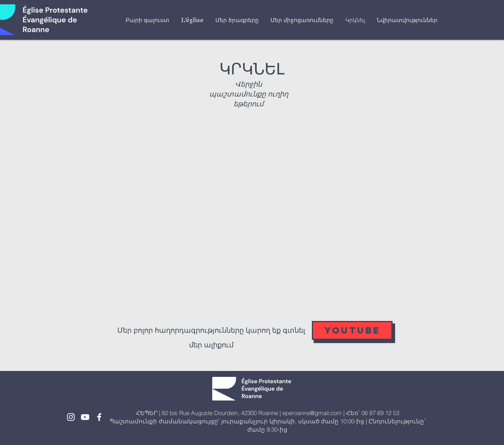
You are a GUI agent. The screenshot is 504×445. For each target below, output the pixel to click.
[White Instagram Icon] (71, 417)
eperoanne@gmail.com (312, 413)
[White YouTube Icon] (85, 417)
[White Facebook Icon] (99, 417)
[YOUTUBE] (352, 330)
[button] (192, 20)
